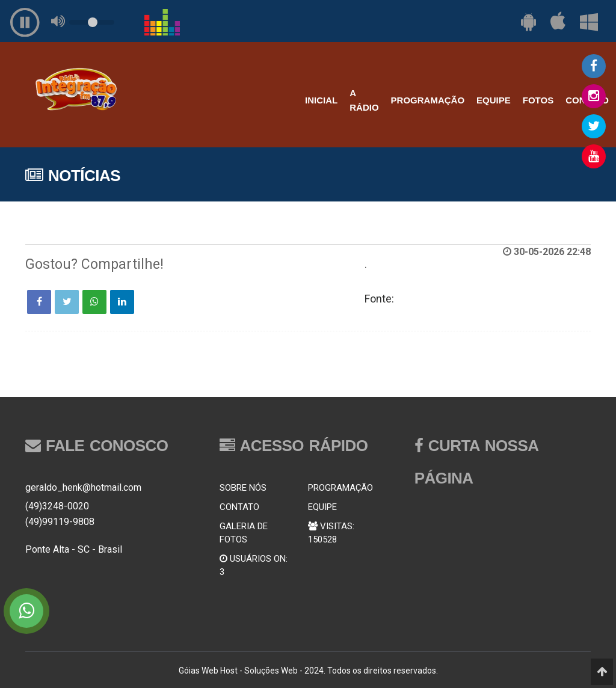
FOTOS (538, 100)
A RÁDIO (364, 100)
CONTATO (239, 507)
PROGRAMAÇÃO (428, 100)
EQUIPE (494, 100)
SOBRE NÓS (243, 488)
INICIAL (321, 100)
